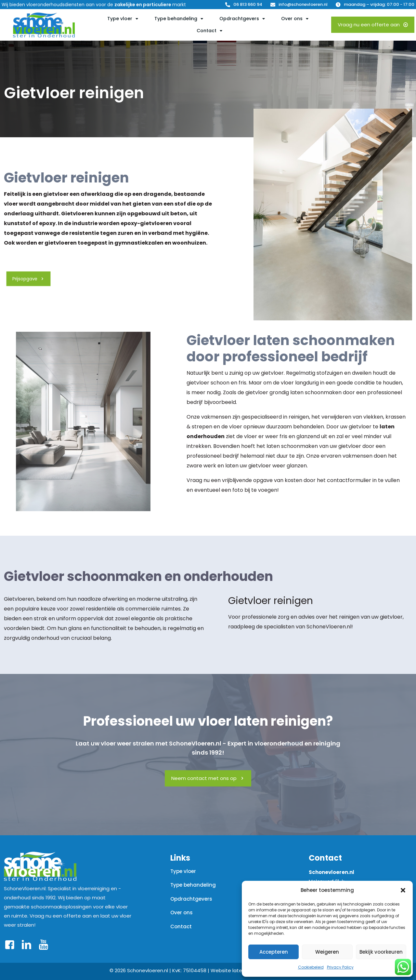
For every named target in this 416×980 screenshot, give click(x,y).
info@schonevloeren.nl (303, 4)
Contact (181, 926)
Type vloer (183, 871)
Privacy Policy (340, 967)
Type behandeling (193, 885)
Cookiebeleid (311, 967)
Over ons (182, 913)
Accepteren (274, 952)
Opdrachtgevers (191, 899)
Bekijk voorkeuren (381, 952)
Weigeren (327, 952)
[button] (403, 890)
